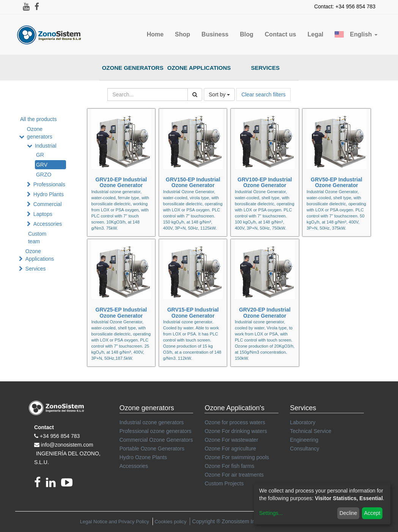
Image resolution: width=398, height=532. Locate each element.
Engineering (304, 440)
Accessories (48, 224)
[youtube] (69, 485)
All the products (39, 119)
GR (40, 155)
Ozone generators (40, 133)
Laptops (43, 214)
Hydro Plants (49, 194)
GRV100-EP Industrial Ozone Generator (265, 182)
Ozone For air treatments (234, 475)
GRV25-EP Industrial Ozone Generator (121, 312)
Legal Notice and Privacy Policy (115, 522)
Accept (372, 513)
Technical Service (311, 431)
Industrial (46, 146)
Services (266, 68)
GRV (42, 165)
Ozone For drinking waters (236, 431)
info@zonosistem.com (67, 445)
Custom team (37, 238)
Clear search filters (263, 94)
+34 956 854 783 (60, 436)
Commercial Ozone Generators (156, 440)
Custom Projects (224, 483)
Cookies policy (171, 522)
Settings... (271, 513)
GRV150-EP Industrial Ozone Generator (193, 182)
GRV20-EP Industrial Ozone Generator (265, 312)
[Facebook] (40, 485)
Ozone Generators (133, 68)
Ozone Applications (199, 68)
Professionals (49, 184)
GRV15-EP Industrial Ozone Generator (193, 312)
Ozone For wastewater (231, 440)
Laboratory (303, 422)
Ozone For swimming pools (237, 457)
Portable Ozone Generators (152, 449)
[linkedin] (53, 485)
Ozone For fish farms (229, 466)
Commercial (48, 204)
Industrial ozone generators (152, 422)
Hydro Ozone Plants (143, 457)
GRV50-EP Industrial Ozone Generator (337, 182)
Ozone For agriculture (230, 449)
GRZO (44, 175)
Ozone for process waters (235, 422)
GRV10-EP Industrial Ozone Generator (121, 182)
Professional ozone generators (156, 431)
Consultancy (304, 449)
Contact (44, 427)
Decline (348, 513)
